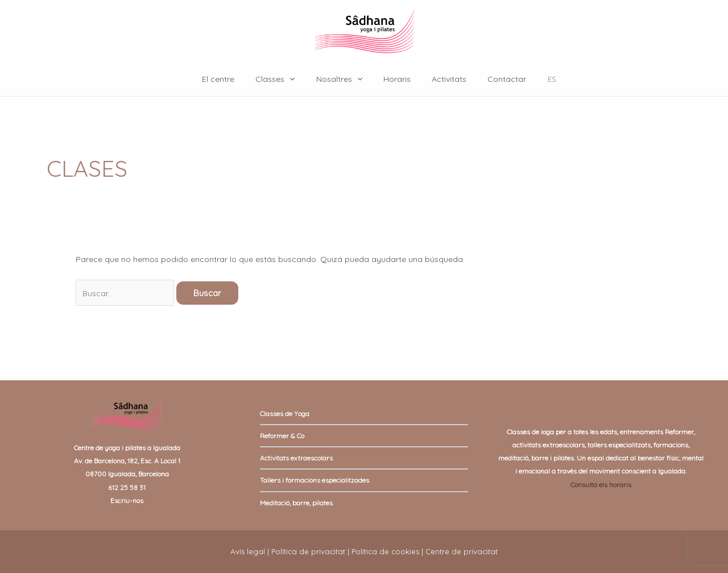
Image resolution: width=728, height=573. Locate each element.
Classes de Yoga (285, 414)
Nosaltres (342, 79)
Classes (283, 79)
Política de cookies (385, 551)
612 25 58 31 (127, 487)
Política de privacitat (308, 551)
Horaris (394, 79)
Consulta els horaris (601, 485)
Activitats (441, 79)
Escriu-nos (127, 501)
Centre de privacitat (462, 551)
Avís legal (248, 551)
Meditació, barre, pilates (296, 503)
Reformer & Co (282, 436)
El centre (231, 79)
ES (537, 79)
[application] (297, 79)
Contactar (494, 79)
